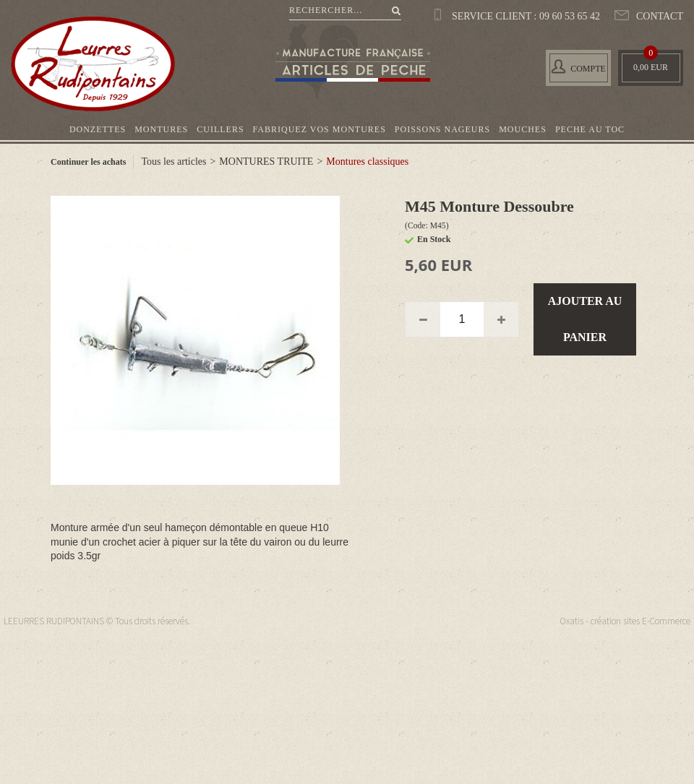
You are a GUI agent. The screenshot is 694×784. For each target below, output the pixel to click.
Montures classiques (367, 161)
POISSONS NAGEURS (442, 129)
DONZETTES (98, 129)
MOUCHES (523, 129)
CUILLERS (220, 129)
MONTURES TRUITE (266, 161)
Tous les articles (173, 161)
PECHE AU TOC (590, 129)
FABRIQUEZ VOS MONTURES (320, 129)
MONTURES (161, 129)
